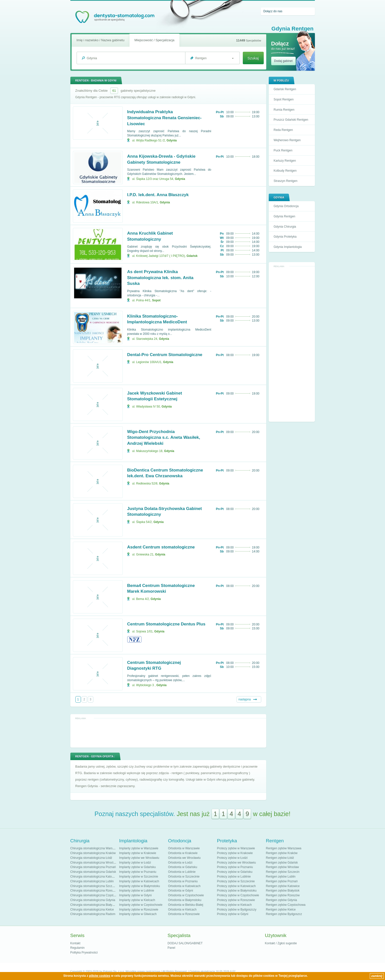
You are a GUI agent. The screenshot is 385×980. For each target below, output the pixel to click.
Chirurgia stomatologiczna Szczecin (94, 886)
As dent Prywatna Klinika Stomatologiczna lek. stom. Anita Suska (160, 278)
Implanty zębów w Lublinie (137, 891)
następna (245, 699)
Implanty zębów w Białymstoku (140, 886)
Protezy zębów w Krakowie (235, 853)
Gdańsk (192, 256)
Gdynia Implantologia (288, 247)
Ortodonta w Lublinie (182, 872)
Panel (172, 948)
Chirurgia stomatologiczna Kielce (92, 910)
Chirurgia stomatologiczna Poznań (93, 867)
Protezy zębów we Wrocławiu (237, 863)
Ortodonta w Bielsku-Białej (186, 905)
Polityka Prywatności (84, 953)
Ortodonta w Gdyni (181, 891)
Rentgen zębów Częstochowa (286, 905)
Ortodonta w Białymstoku (185, 900)
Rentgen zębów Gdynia (282, 900)
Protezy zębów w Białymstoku (237, 891)
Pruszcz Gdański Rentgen (291, 120)
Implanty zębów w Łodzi (135, 863)
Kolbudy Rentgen (285, 171)
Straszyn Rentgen (286, 181)
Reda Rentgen (283, 130)
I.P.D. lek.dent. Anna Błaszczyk (158, 195)
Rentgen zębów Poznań (282, 881)
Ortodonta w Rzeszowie (184, 914)
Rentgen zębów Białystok (283, 891)
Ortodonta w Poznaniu (183, 881)
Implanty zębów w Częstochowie (141, 905)
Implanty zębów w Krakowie (138, 853)
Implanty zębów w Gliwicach (138, 914)
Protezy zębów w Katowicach (236, 886)
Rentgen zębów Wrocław (283, 867)
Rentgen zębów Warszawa (284, 848)
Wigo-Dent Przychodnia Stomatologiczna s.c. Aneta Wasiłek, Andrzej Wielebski (164, 438)
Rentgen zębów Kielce (281, 910)
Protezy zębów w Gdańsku (235, 872)
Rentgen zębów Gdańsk (282, 863)
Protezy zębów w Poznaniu (235, 867)
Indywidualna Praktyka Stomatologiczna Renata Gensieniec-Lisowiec (165, 118)
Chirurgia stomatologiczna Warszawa (95, 848)
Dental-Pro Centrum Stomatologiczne (165, 355)
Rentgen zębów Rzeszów (283, 895)
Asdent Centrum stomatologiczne (161, 547)
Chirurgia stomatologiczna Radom (93, 914)
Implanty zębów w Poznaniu (138, 872)
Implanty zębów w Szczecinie (139, 877)
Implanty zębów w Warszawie (139, 848)
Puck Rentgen (283, 150)
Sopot (156, 300)
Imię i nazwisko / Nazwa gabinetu (101, 40)
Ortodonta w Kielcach (182, 910)
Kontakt (75, 943)
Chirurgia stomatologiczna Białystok (94, 905)
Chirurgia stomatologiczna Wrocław (94, 863)
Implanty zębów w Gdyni (135, 895)
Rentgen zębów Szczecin (283, 872)
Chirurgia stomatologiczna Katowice (94, 877)
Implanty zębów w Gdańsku (138, 867)
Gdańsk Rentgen (285, 89)
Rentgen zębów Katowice (283, 886)
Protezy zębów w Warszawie (236, 848)
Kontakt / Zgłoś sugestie (281, 943)
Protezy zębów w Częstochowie (238, 895)
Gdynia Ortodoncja (286, 206)
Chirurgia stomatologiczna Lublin (92, 881)
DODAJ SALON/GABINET (185, 943)
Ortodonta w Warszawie (184, 848)
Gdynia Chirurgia (285, 227)
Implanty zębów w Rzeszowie (139, 910)
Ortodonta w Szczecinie (184, 877)
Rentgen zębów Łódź (280, 858)
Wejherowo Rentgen (287, 140)
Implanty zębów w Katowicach (139, 881)
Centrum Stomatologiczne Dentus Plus (166, 624)
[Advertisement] (292, 344)
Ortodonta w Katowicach (184, 886)
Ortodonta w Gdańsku (183, 867)
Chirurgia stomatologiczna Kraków (93, 853)
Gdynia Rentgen (285, 216)
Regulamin (77, 948)
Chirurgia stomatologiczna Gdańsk (93, 872)
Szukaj (253, 58)
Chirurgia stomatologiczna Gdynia (93, 900)
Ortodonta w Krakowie (183, 853)
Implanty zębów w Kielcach (137, 900)
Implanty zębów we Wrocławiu (139, 858)
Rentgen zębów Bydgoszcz (284, 914)
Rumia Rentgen (284, 110)
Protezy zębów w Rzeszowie (236, 900)
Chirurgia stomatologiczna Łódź (91, 858)
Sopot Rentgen (284, 99)
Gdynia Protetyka (285, 237)
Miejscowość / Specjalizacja (154, 40)
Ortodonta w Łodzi (180, 863)
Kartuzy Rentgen (285, 161)
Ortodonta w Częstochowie (186, 895)
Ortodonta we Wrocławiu (185, 858)
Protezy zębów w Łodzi (232, 858)
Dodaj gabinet (283, 61)
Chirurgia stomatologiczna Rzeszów (94, 891)
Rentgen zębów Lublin (281, 877)
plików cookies (100, 976)
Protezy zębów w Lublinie (234, 877)
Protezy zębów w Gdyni (233, 914)
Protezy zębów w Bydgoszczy (237, 910)
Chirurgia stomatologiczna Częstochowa (97, 895)
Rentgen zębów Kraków (282, 853)
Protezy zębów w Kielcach (234, 905)
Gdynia (172, 140)
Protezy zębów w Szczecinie (236, 881)
